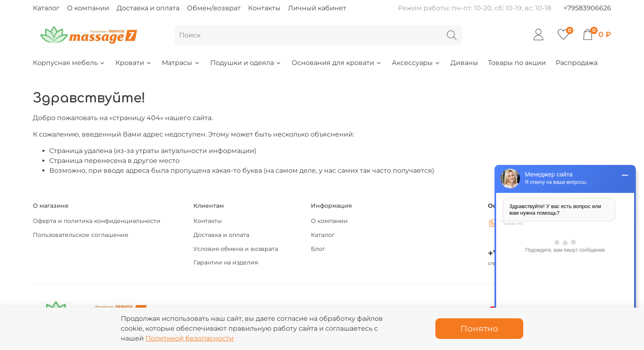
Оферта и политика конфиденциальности (97, 221)
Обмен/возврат (214, 8)
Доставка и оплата (148, 8)
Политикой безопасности (190, 338)
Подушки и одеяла (246, 63)
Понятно (479, 329)
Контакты (264, 8)
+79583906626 (587, 8)
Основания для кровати (337, 63)
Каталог (46, 8)
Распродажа (577, 63)
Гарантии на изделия (226, 262)
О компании (88, 8)
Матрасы (181, 63)
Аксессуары (416, 63)
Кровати (134, 63)
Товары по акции (517, 63)
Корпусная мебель (69, 63)
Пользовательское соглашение (81, 235)
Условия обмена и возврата (236, 249)
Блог (318, 249)
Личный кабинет (317, 8)
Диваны (464, 63)
